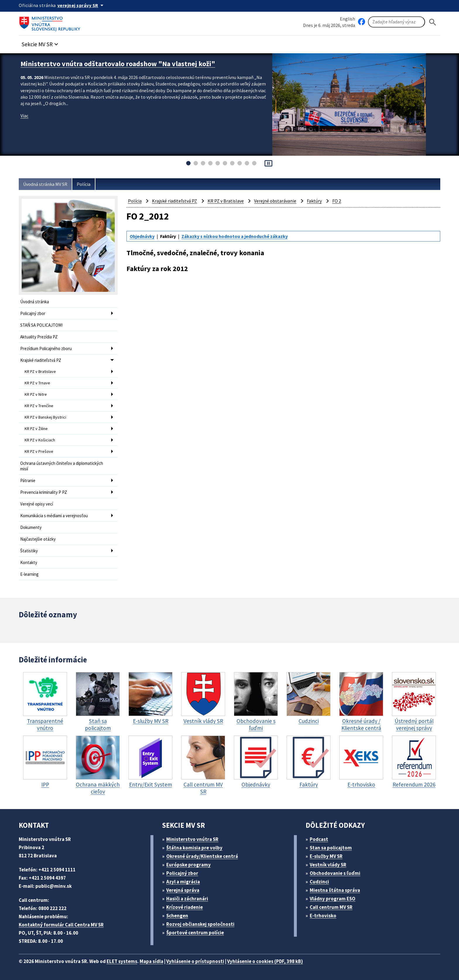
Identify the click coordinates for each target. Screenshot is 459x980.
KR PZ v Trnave (37, 383)
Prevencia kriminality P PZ (44, 492)
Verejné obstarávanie (275, 201)
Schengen (177, 916)
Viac (24, 116)
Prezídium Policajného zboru (46, 348)
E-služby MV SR (326, 856)
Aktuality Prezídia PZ (39, 337)
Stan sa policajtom (331, 848)
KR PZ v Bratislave (40, 371)
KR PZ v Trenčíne (39, 406)
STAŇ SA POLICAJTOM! (41, 325)
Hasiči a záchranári (187, 899)
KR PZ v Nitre (36, 394)
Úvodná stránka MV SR (45, 184)
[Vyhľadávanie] (397, 22)
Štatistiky (29, 551)
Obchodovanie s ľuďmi (335, 873)
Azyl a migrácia (183, 882)
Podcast (319, 839)
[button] (41, 43)
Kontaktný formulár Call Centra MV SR (61, 925)
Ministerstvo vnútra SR (192, 839)
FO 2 (337, 201)
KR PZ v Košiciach (40, 440)
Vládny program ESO (333, 899)
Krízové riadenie (185, 907)
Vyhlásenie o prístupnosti (195, 961)
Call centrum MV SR (331, 907)
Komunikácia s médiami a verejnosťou (54, 516)
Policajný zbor (33, 313)
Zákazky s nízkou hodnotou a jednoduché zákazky (235, 236)
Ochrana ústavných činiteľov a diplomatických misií (62, 466)
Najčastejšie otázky (38, 539)
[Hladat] (433, 22)
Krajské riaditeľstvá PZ (41, 360)
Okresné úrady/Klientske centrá (202, 856)
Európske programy (189, 865)
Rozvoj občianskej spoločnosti (200, 924)
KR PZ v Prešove (39, 451)
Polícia (84, 184)
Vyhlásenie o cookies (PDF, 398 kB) (265, 961)
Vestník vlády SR (328, 865)
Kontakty (29, 562)
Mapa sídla (151, 961)
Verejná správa (183, 890)
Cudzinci (319, 882)
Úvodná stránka (35, 302)
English (347, 19)
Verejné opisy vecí (37, 504)
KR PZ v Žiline (36, 429)
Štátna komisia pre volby (194, 848)
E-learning (29, 574)
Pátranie (28, 480)
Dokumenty (31, 527)
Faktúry (314, 201)
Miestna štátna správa (335, 890)
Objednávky (142, 236)
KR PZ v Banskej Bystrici (45, 417)
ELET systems (122, 961)
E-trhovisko (323, 916)
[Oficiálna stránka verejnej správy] (81, 5)
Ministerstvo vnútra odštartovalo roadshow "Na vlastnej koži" (118, 64)
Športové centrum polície (195, 933)
